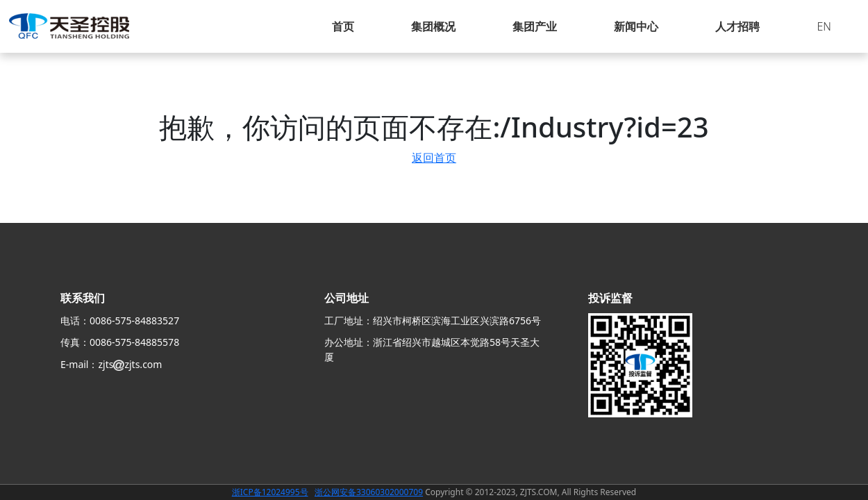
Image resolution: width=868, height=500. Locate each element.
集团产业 (535, 26)
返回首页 (434, 158)
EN (824, 26)
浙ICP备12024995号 (270, 492)
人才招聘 (737, 26)
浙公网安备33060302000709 (369, 492)
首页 (343, 26)
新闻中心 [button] (636, 26)
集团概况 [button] (433, 26)
